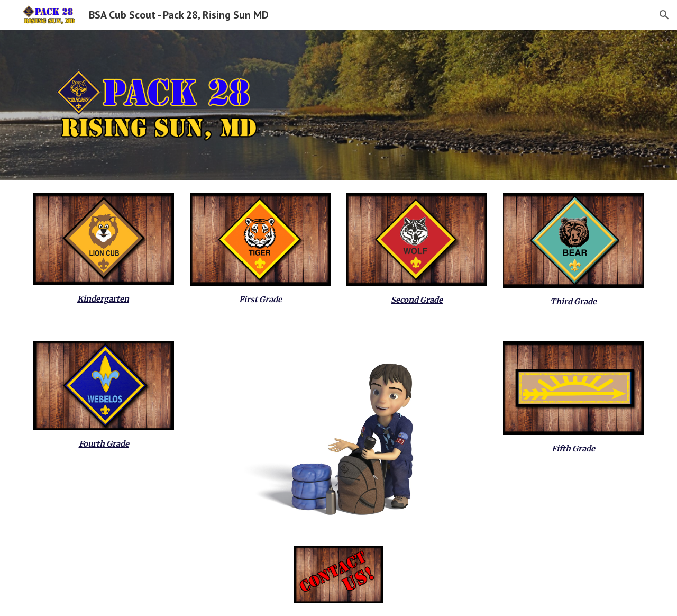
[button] (664, 15)
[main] (104, 299)
